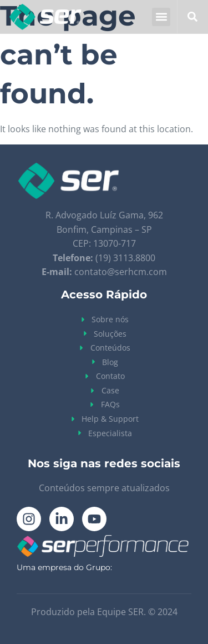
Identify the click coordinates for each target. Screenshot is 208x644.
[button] (161, 17)
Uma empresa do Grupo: (64, 567)
